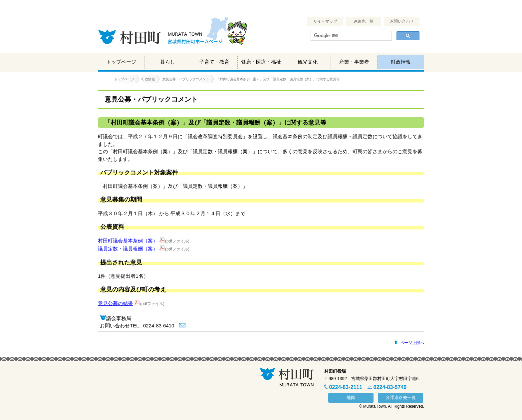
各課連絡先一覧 (401, 398)
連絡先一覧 (364, 21)
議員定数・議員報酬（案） (128, 249)
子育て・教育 (214, 62)
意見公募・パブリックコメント (186, 79)
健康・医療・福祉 (261, 62)
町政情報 (401, 62)
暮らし (168, 62)
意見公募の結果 (115, 303)
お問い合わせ (402, 21)
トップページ (121, 62)
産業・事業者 (354, 62)
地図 (351, 398)
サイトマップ (325, 21)
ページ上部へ (412, 343)
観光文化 (308, 62)
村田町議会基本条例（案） (128, 241)
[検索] (351, 36)
